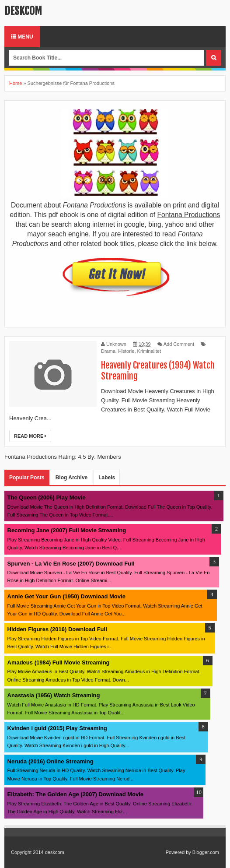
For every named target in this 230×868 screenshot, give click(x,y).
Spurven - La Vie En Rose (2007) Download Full (71, 564)
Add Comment (179, 344)
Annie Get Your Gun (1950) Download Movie (66, 596)
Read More (30, 436)
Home (16, 83)
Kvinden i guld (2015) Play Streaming (57, 728)
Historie (126, 351)
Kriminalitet (149, 351)
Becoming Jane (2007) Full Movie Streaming (67, 530)
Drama (108, 351)
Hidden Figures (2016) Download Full (57, 629)
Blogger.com (206, 852)
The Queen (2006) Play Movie (47, 497)
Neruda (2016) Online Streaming (51, 761)
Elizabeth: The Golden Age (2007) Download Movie (76, 794)
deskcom (23, 11)
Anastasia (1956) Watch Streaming (54, 695)
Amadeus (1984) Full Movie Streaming (59, 662)
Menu (22, 37)
